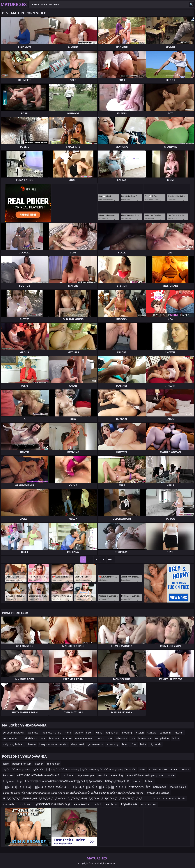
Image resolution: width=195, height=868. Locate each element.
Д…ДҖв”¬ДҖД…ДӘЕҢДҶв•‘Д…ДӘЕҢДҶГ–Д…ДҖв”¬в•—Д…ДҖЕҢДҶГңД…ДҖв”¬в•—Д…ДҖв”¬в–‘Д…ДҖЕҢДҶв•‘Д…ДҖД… (74, 798)
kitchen (179, 733)
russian (100, 738)
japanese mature (52, 733)
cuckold (152, 733)
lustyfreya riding (12, 781)
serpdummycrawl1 (14, 733)
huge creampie (85, 775)
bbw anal (54, 738)
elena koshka (82, 804)
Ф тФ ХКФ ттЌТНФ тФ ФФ (163, 769)
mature (67, 738)
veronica (102, 775)
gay (133, 738)
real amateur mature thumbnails (166, 798)
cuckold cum (25, 804)
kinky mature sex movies (53, 744)
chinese (31, 744)
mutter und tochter (158, 793)
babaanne (121, 738)
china (99, 733)
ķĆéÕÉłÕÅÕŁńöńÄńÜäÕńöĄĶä (53, 804)
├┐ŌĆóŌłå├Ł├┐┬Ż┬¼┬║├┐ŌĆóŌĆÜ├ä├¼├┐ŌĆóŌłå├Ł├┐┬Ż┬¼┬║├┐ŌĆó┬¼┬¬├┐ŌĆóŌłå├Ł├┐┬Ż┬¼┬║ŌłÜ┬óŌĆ (69, 769)
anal (43, 738)
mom (68, 733)
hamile (171, 775)
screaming (113, 744)
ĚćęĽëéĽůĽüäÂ (129, 804)
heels (143, 769)
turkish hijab (30, 738)
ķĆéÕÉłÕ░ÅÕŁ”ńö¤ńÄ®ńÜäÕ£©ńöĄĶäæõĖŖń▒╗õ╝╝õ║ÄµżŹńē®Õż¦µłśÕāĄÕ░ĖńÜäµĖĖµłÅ (77, 781)
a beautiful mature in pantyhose (145, 775)
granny (79, 733)
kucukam (8, 775)
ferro (6, 764)
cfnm (134, 744)
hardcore (68, 775)
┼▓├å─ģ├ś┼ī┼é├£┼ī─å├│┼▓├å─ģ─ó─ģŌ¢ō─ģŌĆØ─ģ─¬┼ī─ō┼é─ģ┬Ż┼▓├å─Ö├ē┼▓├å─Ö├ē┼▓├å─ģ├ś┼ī (64, 787)
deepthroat (78, 744)
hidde (176, 738)
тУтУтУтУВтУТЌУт (139, 787)
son (110, 738)
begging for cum (22, 764)
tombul (97, 804)
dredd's (185, 769)
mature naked (178, 787)
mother (137, 781)
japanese (33, 733)
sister (90, 733)
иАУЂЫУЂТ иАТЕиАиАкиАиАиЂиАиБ (38, 775)
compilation (162, 738)
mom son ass (149, 804)
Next (111, 559)
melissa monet (84, 738)
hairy (143, 744)
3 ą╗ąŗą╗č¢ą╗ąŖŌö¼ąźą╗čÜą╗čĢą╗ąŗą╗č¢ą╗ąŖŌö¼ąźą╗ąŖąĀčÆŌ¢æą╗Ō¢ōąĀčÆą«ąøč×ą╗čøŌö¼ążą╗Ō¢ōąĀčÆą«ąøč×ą (73, 793)
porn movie (160, 787)
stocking (127, 733)
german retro (95, 744)
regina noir (112, 733)
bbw (125, 744)
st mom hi (166, 733)
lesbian (140, 733)
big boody (155, 744)
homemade (145, 738)
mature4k (9, 804)
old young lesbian (13, 744)
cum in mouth (11, 738)
